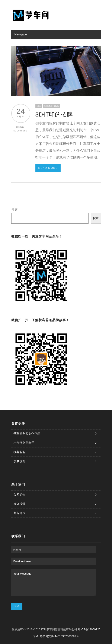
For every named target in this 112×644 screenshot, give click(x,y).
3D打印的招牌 (54, 114)
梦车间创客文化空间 (27, 434)
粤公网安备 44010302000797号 (59, 636)
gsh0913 (20, 127)
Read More (48, 168)
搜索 (15, 210)
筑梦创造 (19, 461)
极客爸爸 (19, 452)
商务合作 (19, 513)
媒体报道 (19, 504)
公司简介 (19, 495)
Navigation (22, 34)
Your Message (54, 583)
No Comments (20, 131)
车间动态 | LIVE (51, 106)
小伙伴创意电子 (24, 443)
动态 (39, 106)
